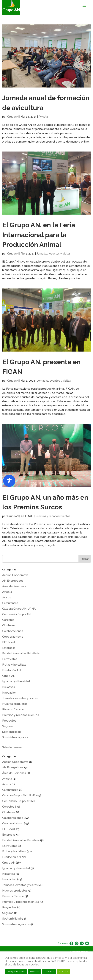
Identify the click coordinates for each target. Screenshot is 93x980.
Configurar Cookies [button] (16, 972)
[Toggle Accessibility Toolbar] (9, 481)
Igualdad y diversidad (16, 681)
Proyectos (9, 721)
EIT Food (8, 642)
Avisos (7, 597)
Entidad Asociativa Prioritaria (21, 653)
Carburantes (10, 603)
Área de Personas (14, 586)
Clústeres (9, 625)
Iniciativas (9, 687)
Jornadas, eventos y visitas (53, 254)
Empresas (9, 648)
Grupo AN (9, 676)
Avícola (43, 117)
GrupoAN (13, 117)
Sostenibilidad (11, 732)
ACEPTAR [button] (63, 972)
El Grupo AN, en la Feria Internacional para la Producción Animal (39, 235)
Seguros (8, 726)
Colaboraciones (13, 631)
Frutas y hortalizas (14, 665)
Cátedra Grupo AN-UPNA (19, 609)
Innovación (9, 693)
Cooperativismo (13, 637)
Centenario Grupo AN (16, 614)
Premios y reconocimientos (53, 516)
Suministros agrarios (15, 737)
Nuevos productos (15, 704)
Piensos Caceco (13, 709)
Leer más (49, 972)
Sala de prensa (12, 747)
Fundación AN (11, 670)
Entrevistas (10, 659)
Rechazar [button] (35, 972)
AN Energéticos (13, 581)
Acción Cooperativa (15, 575)
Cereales (8, 620)
